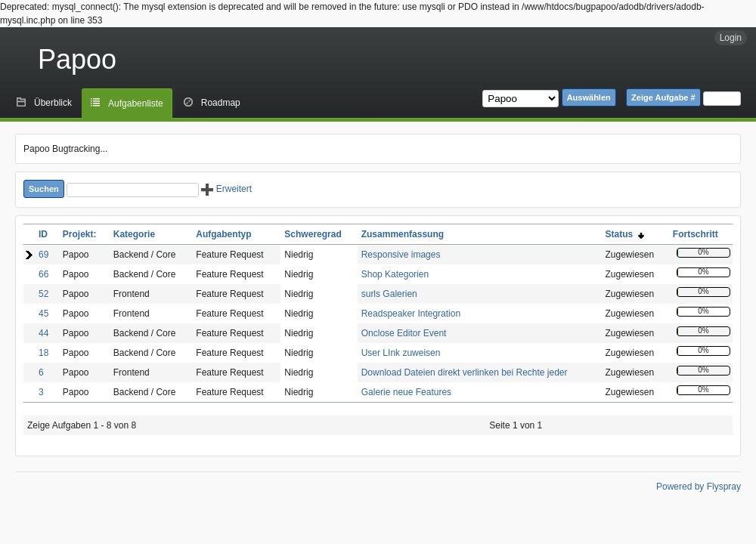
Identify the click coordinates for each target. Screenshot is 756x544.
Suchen (44, 189)
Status (624, 234)
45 (43, 314)
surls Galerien (389, 294)
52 (43, 294)
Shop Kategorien (395, 274)
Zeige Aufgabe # (663, 97)
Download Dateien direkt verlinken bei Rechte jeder (465, 372)
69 (43, 255)
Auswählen (589, 97)
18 (43, 353)
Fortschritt (696, 234)
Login (731, 38)
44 (43, 333)
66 (43, 274)
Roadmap (221, 103)
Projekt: (80, 234)
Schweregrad (313, 234)
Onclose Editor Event (404, 333)
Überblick (53, 103)
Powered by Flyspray (699, 487)
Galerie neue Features (406, 392)
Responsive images (401, 255)
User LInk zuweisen (401, 353)
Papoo (77, 59)
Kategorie (134, 234)
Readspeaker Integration (411, 314)
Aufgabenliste (136, 104)
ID (43, 234)
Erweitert (226, 189)
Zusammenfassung (403, 234)
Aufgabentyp (223, 234)
